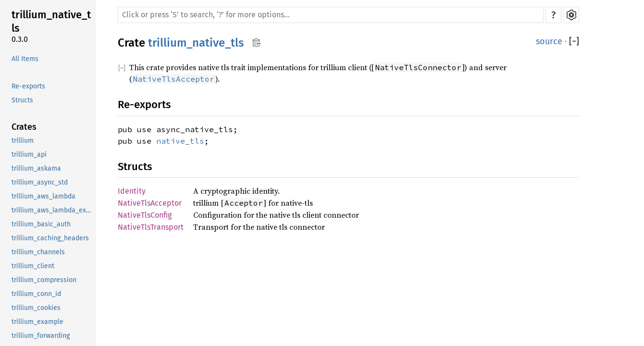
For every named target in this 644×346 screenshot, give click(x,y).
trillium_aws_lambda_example (53, 210)
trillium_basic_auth (41, 224)
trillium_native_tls (51, 21)
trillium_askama (36, 168)
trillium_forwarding (41, 336)
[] (574, 42)
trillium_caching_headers (50, 238)
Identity (132, 191)
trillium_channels (38, 252)
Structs (22, 100)
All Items (25, 59)
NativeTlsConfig (145, 215)
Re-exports (28, 86)
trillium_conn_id (36, 294)
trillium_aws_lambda (43, 196)
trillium (23, 141)
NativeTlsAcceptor (150, 203)
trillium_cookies (36, 308)
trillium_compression (44, 280)
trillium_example (37, 322)
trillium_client (33, 266)
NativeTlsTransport (151, 227)
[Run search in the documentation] (331, 15)
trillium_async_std (40, 182)
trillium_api (29, 154)
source (549, 41)
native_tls (180, 141)
